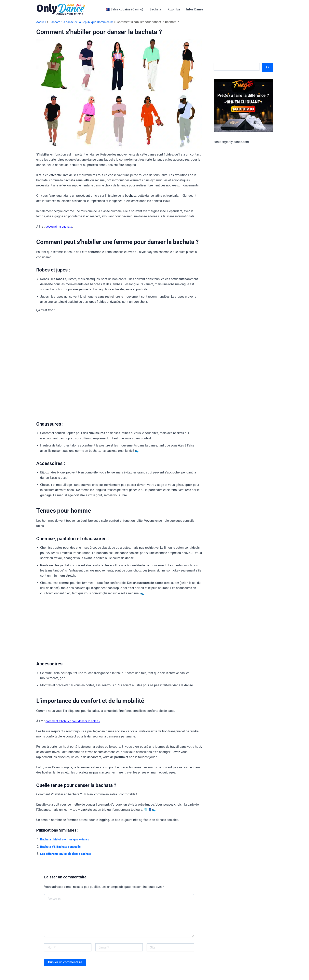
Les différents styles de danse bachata (68, 854)
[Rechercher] (267, 67)
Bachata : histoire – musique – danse (67, 839)
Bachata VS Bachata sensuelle (62, 847)
